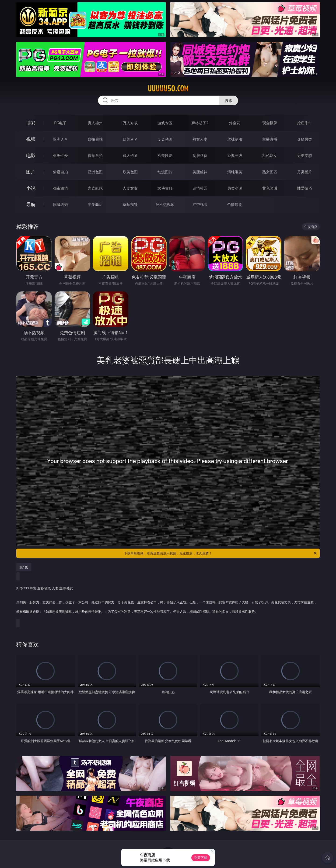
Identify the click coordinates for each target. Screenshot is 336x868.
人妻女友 (130, 188)
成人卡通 (130, 156)
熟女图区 (270, 172)
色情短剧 (235, 204)
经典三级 (235, 156)
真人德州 (95, 123)
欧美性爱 (165, 156)
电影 (31, 155)
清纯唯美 (235, 172)
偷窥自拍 (60, 172)
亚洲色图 (95, 172)
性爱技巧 (304, 188)
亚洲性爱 (60, 156)
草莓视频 (130, 204)
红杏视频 (200, 204)
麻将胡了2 (200, 123)
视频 (31, 139)
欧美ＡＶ (130, 139)
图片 (31, 172)
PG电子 (60, 123)
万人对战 (130, 123)
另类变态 (304, 156)
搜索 (229, 100)
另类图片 (304, 172)
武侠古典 (165, 188)
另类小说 (235, 188)
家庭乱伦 (95, 188)
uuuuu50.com (168, 89)
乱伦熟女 (270, 156)
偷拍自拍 (95, 156)
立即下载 (201, 858)
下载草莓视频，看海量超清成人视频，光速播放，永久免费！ (221, 553)
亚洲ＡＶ (60, 139)
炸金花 (235, 123)
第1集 (24, 567)
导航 (31, 204)
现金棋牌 (270, 123)
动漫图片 (165, 172)
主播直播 (270, 139)
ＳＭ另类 (304, 139)
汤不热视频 (165, 204)
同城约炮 (60, 204)
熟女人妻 (200, 139)
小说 (31, 188)
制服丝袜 (200, 156)
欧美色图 (130, 172)
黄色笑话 (270, 188)
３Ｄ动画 (165, 139)
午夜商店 (95, 204)
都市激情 (60, 188)
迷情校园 (200, 188)
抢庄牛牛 (304, 123)
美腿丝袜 (200, 172)
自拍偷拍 (95, 139)
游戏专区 (165, 123)
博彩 (31, 123)
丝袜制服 (235, 139)
